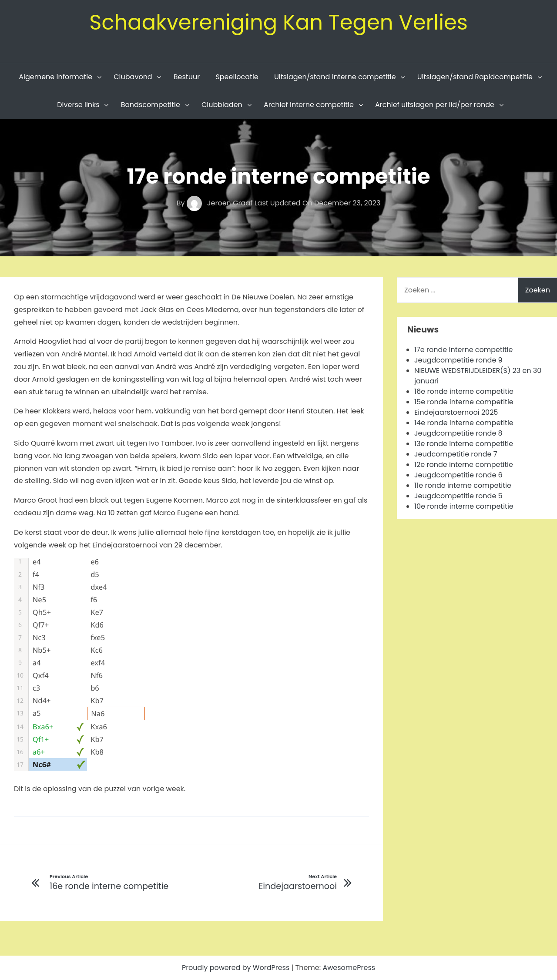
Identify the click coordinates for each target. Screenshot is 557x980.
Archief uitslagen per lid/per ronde (435, 105)
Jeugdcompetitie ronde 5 (458, 496)
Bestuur (187, 77)
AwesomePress (349, 968)
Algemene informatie (55, 77)
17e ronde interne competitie (463, 350)
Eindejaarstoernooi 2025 (456, 412)
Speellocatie (237, 77)
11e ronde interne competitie (463, 485)
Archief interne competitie (309, 105)
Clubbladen (222, 105)
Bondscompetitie (151, 105)
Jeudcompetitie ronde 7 (456, 454)
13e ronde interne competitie (464, 444)
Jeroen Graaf (221, 203)
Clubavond (133, 77)
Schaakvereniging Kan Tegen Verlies (278, 22)
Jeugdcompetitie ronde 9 (458, 360)
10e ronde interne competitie (464, 506)
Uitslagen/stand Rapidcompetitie (475, 77)
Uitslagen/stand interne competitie (335, 77)
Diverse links (78, 105)
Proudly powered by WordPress (237, 968)
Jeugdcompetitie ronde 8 (458, 433)
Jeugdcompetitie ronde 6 (458, 475)
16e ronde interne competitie (464, 391)
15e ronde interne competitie (464, 402)
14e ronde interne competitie (464, 423)
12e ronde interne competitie (464, 465)
